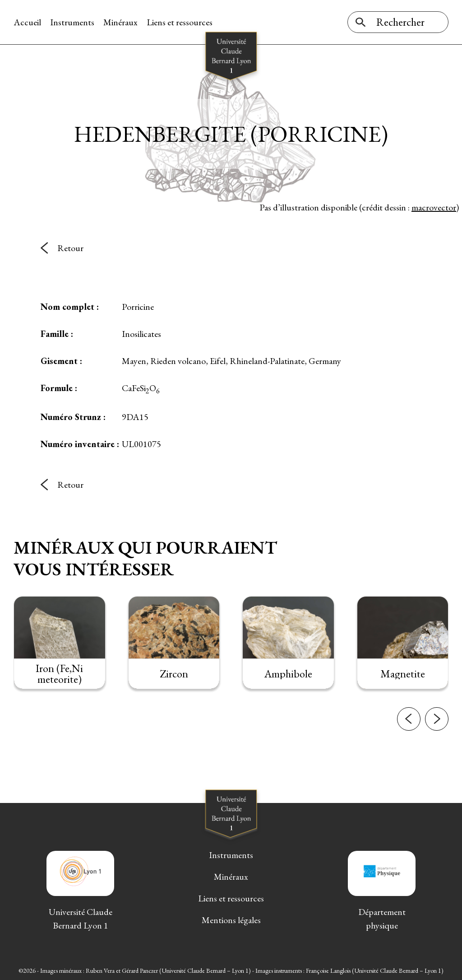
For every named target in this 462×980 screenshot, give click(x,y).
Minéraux (120, 22)
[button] (409, 724)
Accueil (27, 22)
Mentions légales (231, 920)
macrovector (434, 207)
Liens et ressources (180, 22)
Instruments (72, 22)
